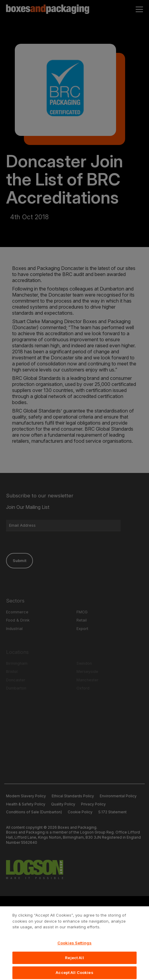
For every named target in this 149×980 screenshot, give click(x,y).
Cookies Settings (74, 950)
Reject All (74, 965)
